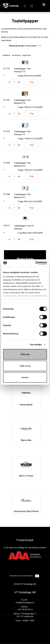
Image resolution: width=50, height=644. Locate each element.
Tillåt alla (25, 354)
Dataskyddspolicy (15, 576)
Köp (32, 82)
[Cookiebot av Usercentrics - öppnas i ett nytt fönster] (36, 263)
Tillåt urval (25, 366)
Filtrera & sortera (25, 46)
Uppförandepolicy (27, 576)
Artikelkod (6, 55)
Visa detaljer (36, 344)
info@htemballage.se (25, 603)
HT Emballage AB (25, 592)
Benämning (17, 55)
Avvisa (25, 377)
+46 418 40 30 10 (25, 610)
